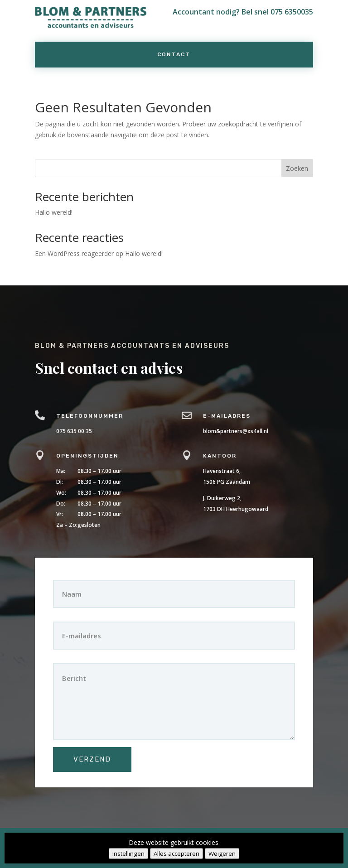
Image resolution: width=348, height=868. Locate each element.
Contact (174, 54)
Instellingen (128, 854)
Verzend (106, 745)
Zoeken (297, 168)
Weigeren (222, 854)
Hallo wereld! (54, 212)
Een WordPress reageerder (74, 253)
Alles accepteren (176, 854)
